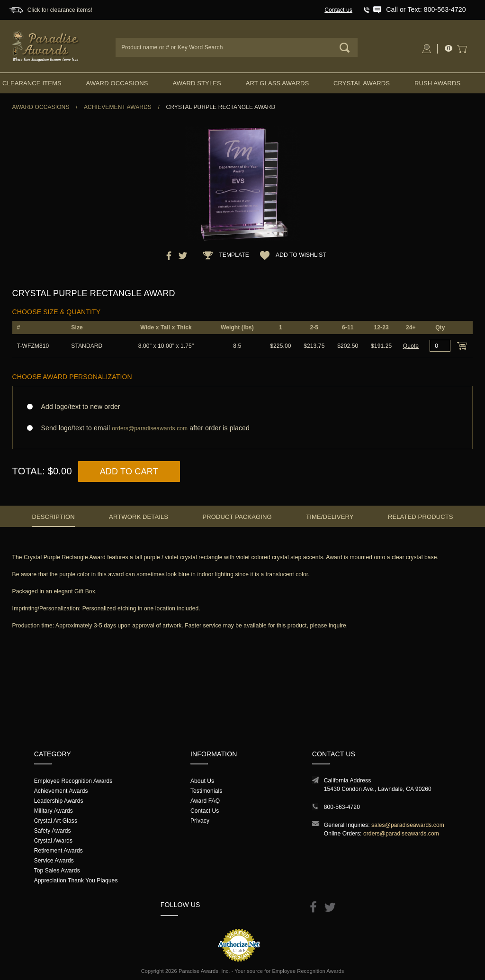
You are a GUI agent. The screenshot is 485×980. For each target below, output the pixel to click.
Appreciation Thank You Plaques (76, 880)
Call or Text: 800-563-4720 (426, 9)
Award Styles (197, 83)
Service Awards (54, 861)
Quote (411, 346)
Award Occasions (117, 83)
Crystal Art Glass (56, 821)
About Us (202, 781)
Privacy (200, 821)
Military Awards (54, 811)
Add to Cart (129, 472)
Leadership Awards (59, 801)
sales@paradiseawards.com (408, 825)
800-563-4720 (342, 807)
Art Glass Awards (278, 83)
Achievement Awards (118, 107)
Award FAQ (205, 801)
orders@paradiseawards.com (401, 834)
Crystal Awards (362, 83)
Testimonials (206, 791)
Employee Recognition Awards (73, 781)
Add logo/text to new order (78, 407)
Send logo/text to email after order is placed (243, 428)
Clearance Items (32, 83)
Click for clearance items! (60, 10)
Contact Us (205, 811)
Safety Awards (53, 831)
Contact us (338, 10)
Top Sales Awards (57, 871)
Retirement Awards (58, 851)
